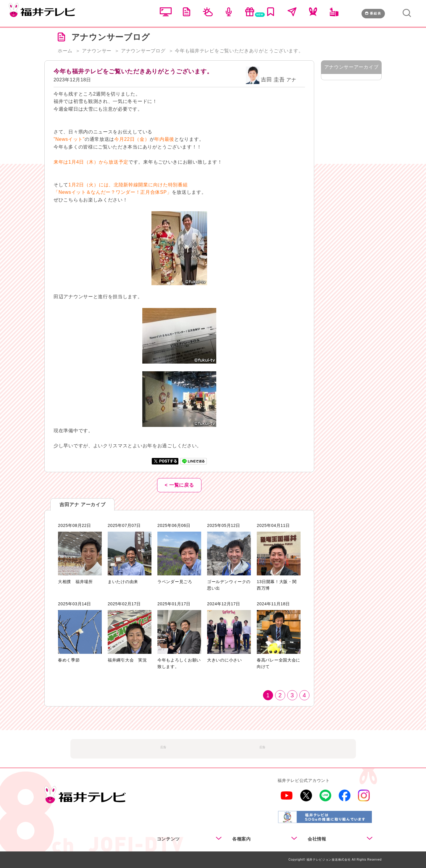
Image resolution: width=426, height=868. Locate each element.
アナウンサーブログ (143, 51)
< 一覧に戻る (179, 485)
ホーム (65, 51)
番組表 (373, 13)
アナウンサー (97, 51)
